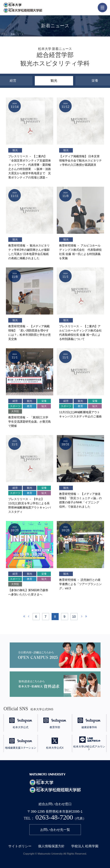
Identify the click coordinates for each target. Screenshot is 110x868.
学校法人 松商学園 (85, 846)
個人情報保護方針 (51, 846)
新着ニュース (17, 34)
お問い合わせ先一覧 (55, 830)
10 (74, 617)
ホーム (4, 34)
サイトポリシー (20, 846)
